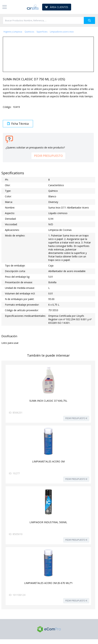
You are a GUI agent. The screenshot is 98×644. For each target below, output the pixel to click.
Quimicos (29, 32)
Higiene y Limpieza (13, 32)
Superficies (42, 32)
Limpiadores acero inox (62, 32)
